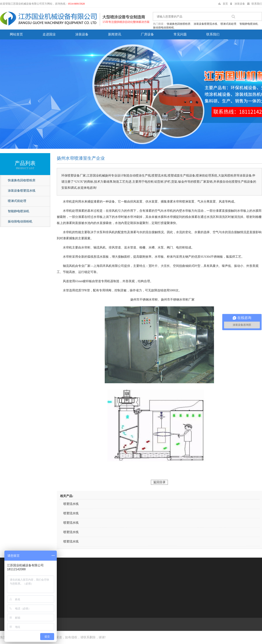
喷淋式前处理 (228, 24)
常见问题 (180, 34)
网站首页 (16, 34)
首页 (225, 4)
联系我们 (257, 4)
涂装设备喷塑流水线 (205, 24)
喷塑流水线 (71, 504)
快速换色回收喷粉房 (179, 24)
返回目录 (159, 482)
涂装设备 (240, 4)
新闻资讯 (115, 34)
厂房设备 (147, 34)
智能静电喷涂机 (249, 24)
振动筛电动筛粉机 (164, 28)
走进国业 (49, 34)
